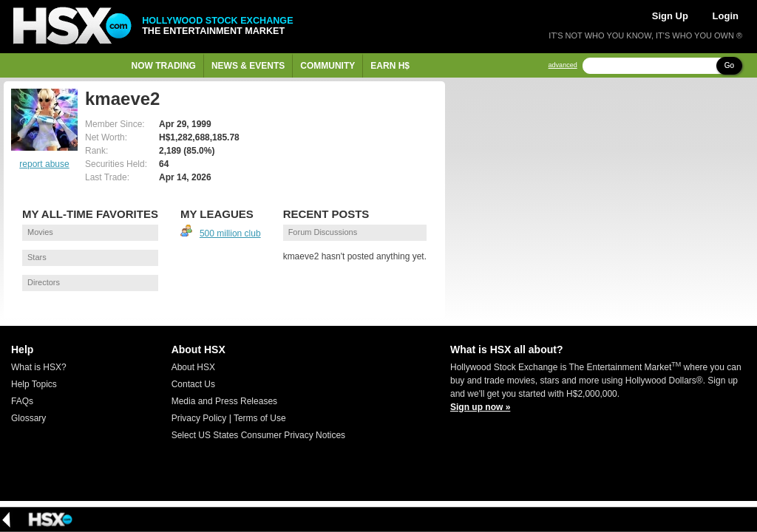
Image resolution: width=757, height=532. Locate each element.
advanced (563, 65)
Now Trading (164, 66)
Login (726, 16)
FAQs (22, 401)
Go (729, 65)
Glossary (28, 418)
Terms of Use (260, 418)
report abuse (44, 164)
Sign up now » (480, 407)
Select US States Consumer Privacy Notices (258, 435)
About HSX (193, 367)
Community (327, 66)
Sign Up (670, 16)
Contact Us (193, 384)
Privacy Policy (199, 418)
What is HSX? (39, 367)
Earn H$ (390, 66)
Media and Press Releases (224, 401)
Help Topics (34, 384)
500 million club (230, 233)
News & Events (248, 66)
